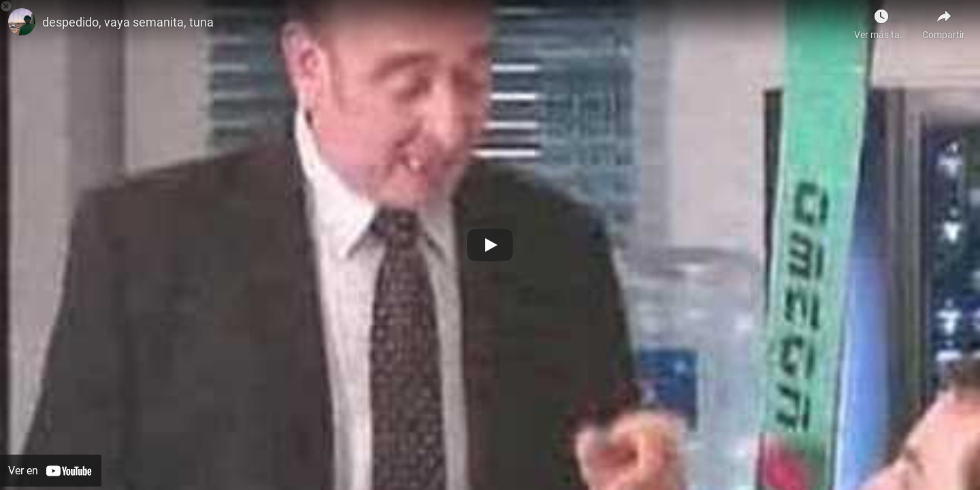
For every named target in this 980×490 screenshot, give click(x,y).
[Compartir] (944, 20)
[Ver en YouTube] (51, 471)
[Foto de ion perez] (22, 22)
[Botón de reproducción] (490, 245)
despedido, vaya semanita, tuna (128, 22)
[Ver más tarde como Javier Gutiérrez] (881, 20)
